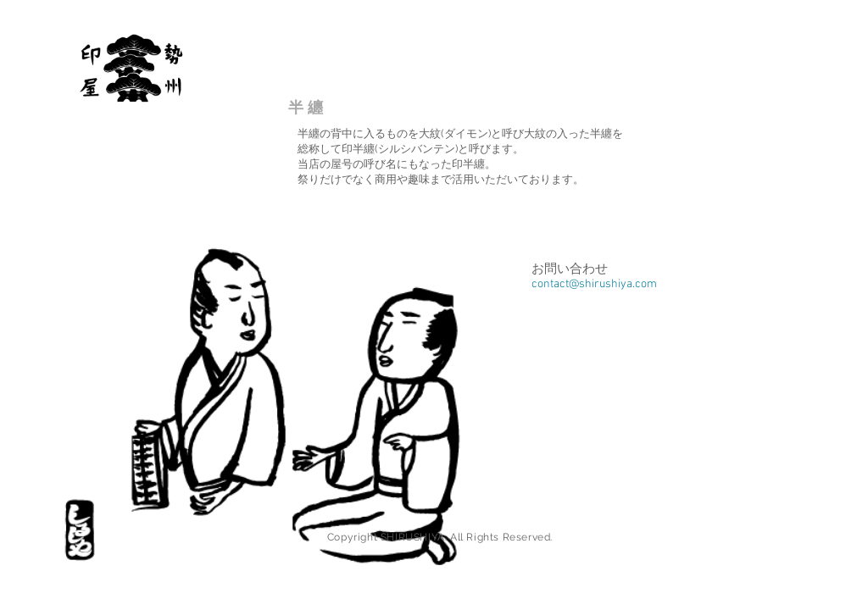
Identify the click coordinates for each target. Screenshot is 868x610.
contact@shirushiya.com (594, 284)
